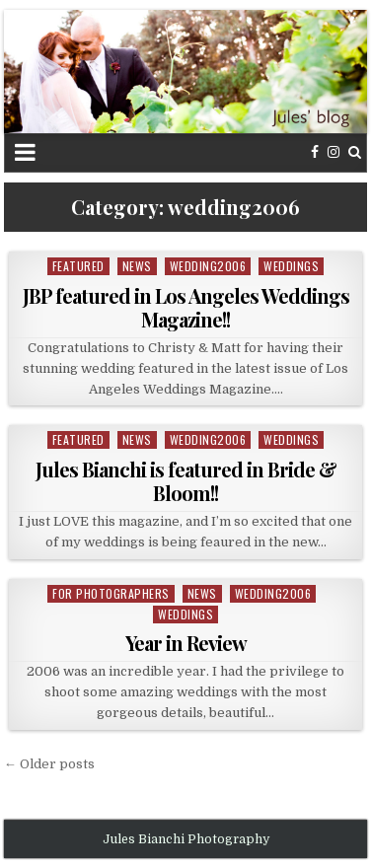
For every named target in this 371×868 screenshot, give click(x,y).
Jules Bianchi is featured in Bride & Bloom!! (186, 481)
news (137, 266)
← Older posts (49, 764)
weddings (291, 266)
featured (78, 266)
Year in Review (186, 643)
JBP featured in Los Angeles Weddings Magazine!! (186, 307)
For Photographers (111, 593)
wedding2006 (208, 266)
